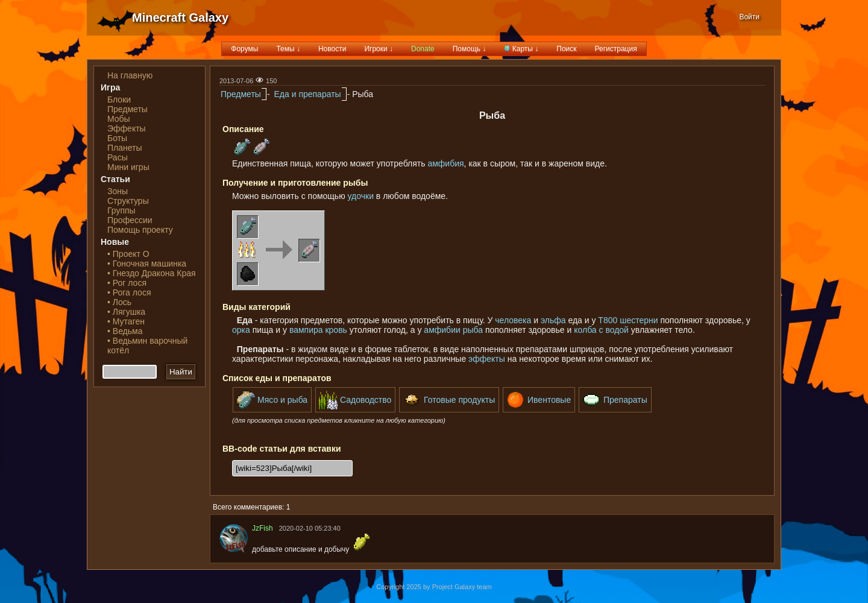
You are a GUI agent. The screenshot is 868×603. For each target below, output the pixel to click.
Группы (121, 210)
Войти (749, 17)
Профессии (130, 220)
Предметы (127, 109)
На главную (130, 75)
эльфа (553, 320)
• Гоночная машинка (147, 264)
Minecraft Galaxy (180, 17)
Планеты (125, 148)
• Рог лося (127, 283)
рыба (473, 330)
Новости (332, 49)
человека (513, 320)
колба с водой (601, 330)
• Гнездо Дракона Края (152, 273)
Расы (118, 157)
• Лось (119, 302)
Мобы (119, 119)
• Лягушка (126, 312)
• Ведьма (125, 331)
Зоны (118, 191)
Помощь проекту (140, 230)
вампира (306, 330)
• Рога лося (129, 292)
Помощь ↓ (470, 49)
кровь (336, 330)
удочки (361, 196)
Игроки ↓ (379, 49)
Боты (117, 138)
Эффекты (127, 128)
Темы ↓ (288, 49)
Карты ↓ (521, 49)
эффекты (487, 359)
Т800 (608, 320)
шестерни (639, 320)
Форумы (244, 49)
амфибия (445, 163)
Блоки (119, 99)
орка (241, 330)
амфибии (442, 330)
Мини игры (128, 167)
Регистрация (616, 49)
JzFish (263, 528)
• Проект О (128, 254)
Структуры (128, 201)
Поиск (566, 49)
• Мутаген (126, 321)
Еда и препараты (307, 94)
